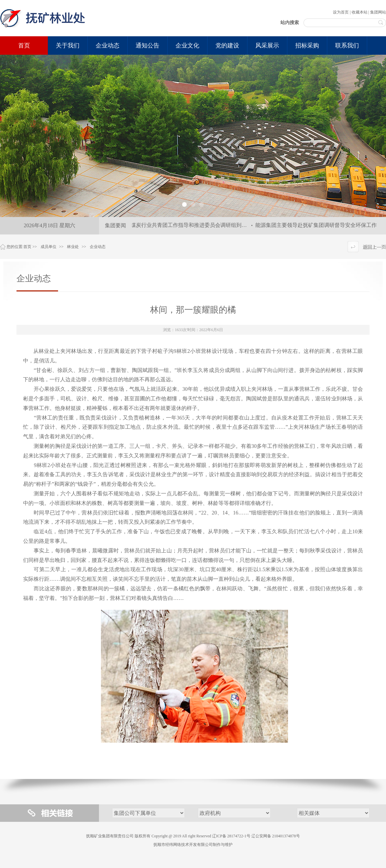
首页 (24, 46)
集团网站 (378, 12)
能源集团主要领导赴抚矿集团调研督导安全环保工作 (317, 225)
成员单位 (48, 247)
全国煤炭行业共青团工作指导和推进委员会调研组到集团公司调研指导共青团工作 (216, 225)
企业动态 (98, 247)
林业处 (73, 247)
